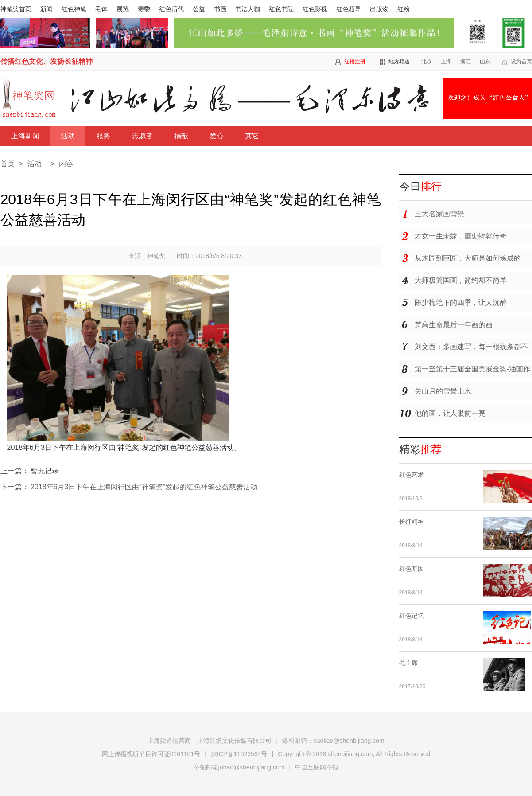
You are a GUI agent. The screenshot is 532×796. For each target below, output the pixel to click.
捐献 (181, 136)
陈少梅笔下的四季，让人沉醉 (461, 302)
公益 (199, 9)
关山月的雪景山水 (443, 391)
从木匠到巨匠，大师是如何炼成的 (468, 258)
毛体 (101, 9)
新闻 (47, 9)
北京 (427, 62)
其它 (252, 136)
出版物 (379, 9)
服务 (103, 136)
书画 (220, 9)
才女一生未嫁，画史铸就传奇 (461, 236)
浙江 (466, 62)
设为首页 (521, 62)
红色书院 (281, 9)
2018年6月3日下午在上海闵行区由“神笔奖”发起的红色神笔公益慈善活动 (144, 487)
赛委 (144, 9)
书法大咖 (248, 9)
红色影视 (315, 9)
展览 (123, 9)
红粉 (404, 9)
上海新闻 (25, 136)
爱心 (217, 136)
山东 (485, 62)
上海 (446, 62)
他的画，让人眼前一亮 (450, 413)
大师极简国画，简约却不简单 (461, 280)
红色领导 (349, 9)
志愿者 (142, 136)
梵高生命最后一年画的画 (454, 325)
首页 (8, 164)
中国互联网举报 (317, 767)
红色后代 (171, 9)
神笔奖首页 (16, 9)
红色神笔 (74, 9)
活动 (68, 136)
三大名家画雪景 (439, 214)
